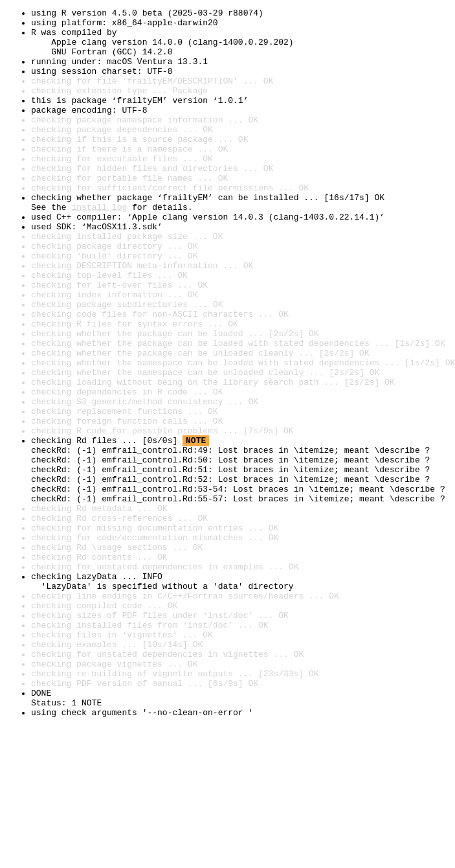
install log (99, 247)
